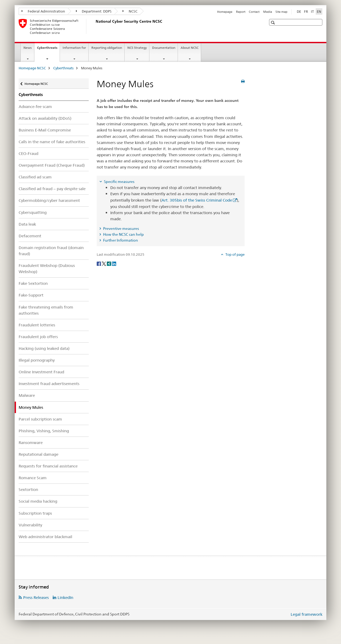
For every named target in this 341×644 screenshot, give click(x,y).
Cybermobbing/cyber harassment (49, 200)
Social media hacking (38, 501)
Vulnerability (30, 525)
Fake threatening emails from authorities (46, 310)
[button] (273, 23)
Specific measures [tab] (119, 182)
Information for (74, 48)
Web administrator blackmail (45, 537)
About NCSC (190, 48)
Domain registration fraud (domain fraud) (51, 251)
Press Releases (36, 597)
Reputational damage (38, 454)
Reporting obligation (107, 48)
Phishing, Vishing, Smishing (44, 431)
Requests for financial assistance (48, 466)
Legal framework (307, 614)
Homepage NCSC (32, 68)
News (28, 48)
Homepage (225, 12)
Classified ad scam (35, 177)
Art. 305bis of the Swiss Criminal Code (197, 200)
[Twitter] (104, 263)
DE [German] (299, 11)
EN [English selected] (319, 11)
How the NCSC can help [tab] (123, 234)
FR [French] (306, 11)
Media (268, 12)
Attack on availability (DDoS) (45, 118)
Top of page (235, 254)
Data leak (27, 224)
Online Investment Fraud (41, 372)
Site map (281, 12)
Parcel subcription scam (40, 419)
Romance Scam (33, 478)
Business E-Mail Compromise (45, 130)
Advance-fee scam (35, 107)
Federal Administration (43, 11)
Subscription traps (35, 513)
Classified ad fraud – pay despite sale (52, 189)
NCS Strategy (137, 48)
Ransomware (31, 443)
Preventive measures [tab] (121, 229)
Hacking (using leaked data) (44, 348)
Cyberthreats (48, 49)
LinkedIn (65, 597)
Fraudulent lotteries (37, 325)
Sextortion (28, 489)
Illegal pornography (37, 360)
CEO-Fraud (29, 153)
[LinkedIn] (114, 263)
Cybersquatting (33, 212)
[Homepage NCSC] (95, 26)
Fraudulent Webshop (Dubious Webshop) (47, 269)
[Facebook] (99, 263)
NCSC (130, 11)
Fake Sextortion (33, 283)
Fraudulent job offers (38, 337)
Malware (27, 395)
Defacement (30, 236)
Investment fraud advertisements (49, 384)
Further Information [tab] (120, 240)
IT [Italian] (312, 11)
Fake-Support (31, 295)
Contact (254, 12)
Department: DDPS (94, 11)
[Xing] (109, 263)
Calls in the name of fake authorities (52, 142)
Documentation (164, 48)
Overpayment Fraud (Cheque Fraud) (52, 165)
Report (241, 12)
